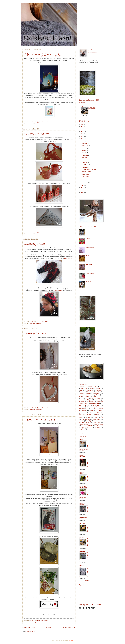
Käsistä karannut (82, 473)
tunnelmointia (96, 419)
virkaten (89, 426)
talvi (102, 418)
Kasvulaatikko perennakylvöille (92, 108)
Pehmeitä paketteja (82, 504)
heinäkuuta (85, 155)
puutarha (91, 413)
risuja (85, 416)
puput (85, 413)
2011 (82, 187)
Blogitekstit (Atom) (30, 631)
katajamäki (81, 393)
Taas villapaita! (88, 509)
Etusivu (49, 628)
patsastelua (91, 407)
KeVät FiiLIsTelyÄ (91, 273)
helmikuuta (85, 167)
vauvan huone (97, 423)
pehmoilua (98, 407)
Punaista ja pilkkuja (37, 134)
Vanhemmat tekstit (69, 628)
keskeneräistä (82, 395)
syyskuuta (85, 150)
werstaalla (97, 427)
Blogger (71, 641)
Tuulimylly (89, 282)
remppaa (40, 622)
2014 (82, 139)
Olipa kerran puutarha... (87, 106)
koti (81, 398)
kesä (98, 395)
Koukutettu (82, 552)
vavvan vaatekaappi (84, 424)
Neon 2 (88, 238)
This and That (39, 410)
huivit (92, 388)
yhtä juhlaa (82, 429)
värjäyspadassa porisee (87, 427)
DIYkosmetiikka (93, 387)
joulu (81, 390)
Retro (80, 416)
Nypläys (86, 404)
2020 (82, 124)
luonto (81, 400)
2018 (82, 129)
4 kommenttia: (44, 322)
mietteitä (98, 400)
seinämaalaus (98, 416)
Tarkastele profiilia (92, 52)
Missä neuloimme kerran (82, 457)
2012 (82, 185)
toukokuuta (85, 160)
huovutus (98, 388)
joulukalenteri (89, 390)
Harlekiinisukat (90, 265)
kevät (80, 397)
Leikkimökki (99, 398)
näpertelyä (95, 403)
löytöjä (36, 622)
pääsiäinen (98, 413)
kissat (94, 397)
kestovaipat (91, 395)
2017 (82, 131)
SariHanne (92, 50)
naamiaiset (82, 402)
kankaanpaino (90, 392)
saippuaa (90, 416)
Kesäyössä (88, 478)
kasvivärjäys (98, 392)
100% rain (82, 523)
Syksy (96, 418)
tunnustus (46, 622)
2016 (82, 134)
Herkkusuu (84, 388)
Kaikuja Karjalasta (91, 230)
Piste (81, 519)
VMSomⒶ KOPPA (82, 566)
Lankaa (87, 398)
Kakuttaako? (100, 390)
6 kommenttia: (45, 620)
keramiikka (33, 124)
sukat (89, 418)
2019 (82, 127)
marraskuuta (85, 146)
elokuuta (84, 153)
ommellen (32, 410)
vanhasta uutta (84, 422)
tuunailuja (89, 421)
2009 (82, 192)
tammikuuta (85, 182)
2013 (82, 141)
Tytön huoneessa (97, 421)
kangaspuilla (83, 392)
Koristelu (101, 397)
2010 (82, 190)
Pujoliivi (82, 537)
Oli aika (82, 440)
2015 (82, 136)
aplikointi (81, 387)
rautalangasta (82, 414)
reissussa (89, 414)
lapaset (32, 323)
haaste (101, 387)
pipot (36, 323)
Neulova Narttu (84, 517)
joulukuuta (85, 143)
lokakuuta (85, 148)
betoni (86, 387)
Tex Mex (88, 256)
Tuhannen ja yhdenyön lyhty (42, 55)
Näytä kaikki (87, 580)
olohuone (87, 405)
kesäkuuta (85, 158)
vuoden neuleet (99, 426)
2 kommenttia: (45, 122)
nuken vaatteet (90, 402)
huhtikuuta (85, 162)
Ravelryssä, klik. (68, 258)
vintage (83, 426)
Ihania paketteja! (35, 333)
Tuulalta (57, 598)
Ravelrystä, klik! (58, 291)
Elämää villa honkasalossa (83, 487)
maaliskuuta (85, 165)
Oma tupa (96, 405)
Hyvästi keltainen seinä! (40, 420)
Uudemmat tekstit (29, 628)
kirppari (32, 622)
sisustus (82, 418)
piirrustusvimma (83, 409)
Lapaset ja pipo (35, 244)
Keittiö (88, 393)
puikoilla (39, 323)
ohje (80, 405)
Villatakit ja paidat (98, 424)
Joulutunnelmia (90, 247)
